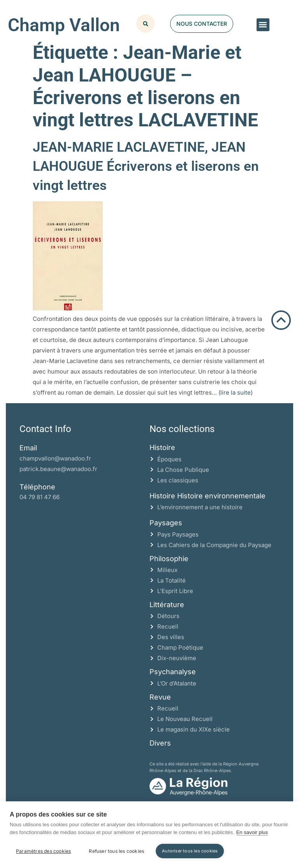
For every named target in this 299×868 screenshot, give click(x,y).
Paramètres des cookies (43, 851)
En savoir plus (252, 832)
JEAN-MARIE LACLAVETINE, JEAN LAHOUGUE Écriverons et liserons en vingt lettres (146, 166)
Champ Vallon (64, 25)
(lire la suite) (236, 392)
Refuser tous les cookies (116, 851)
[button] (263, 25)
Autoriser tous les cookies (190, 851)
